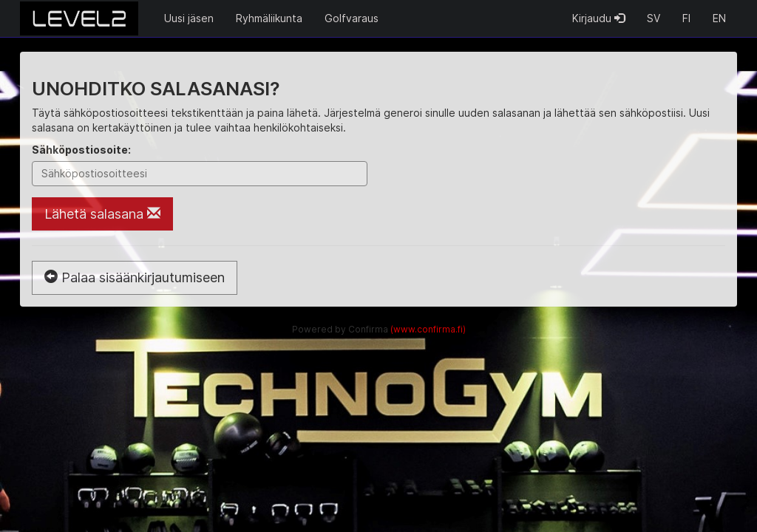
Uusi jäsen (189, 18)
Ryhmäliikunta (269, 18)
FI (686, 18)
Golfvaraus (352, 18)
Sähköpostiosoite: (81, 150)
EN (719, 18)
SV (654, 18)
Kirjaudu (598, 18)
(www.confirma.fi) (428, 329)
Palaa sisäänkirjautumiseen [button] (135, 277)
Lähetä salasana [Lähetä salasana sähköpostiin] (102, 214)
